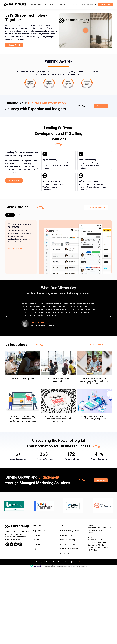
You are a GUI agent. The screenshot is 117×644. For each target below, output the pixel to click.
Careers (36, 540)
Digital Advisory (50, 160)
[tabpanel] (58, 249)
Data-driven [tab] (22, 215)
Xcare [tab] (10, 215)
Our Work (36, 544)
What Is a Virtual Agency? (23, 371)
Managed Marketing (88, 160)
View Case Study (15, 248)
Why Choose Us (39, 531)
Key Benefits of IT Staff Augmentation (58, 370)
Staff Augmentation (51, 181)
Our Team (37, 535)
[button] (106, 4)
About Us (37, 526)
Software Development (89, 181)
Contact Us (65, 553)
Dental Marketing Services (70, 531)
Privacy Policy (77, 562)
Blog (35, 549)
